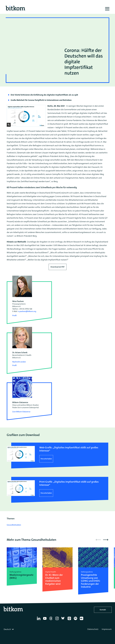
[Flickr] (82, 620)
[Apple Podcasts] (70, 620)
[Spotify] (76, 620)
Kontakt (103, 610)
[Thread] (51, 620)
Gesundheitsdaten (14, 525)
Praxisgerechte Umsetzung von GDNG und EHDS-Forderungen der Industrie (91, 581)
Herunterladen (46, 459)
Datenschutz (93, 629)
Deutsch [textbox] (7, 629)
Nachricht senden (19, 362)
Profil (14, 315)
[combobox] (9, 629)
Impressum (107, 629)
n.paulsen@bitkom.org (27, 311)
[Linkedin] (39, 620)
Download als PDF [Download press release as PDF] (58, 267)
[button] (106, 540)
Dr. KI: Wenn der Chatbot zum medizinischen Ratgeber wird (54, 579)
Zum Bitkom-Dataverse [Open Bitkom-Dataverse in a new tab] (21, 412)
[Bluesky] (64, 620)
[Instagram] (57, 620)
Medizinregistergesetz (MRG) (21, 576)
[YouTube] (45, 620)
